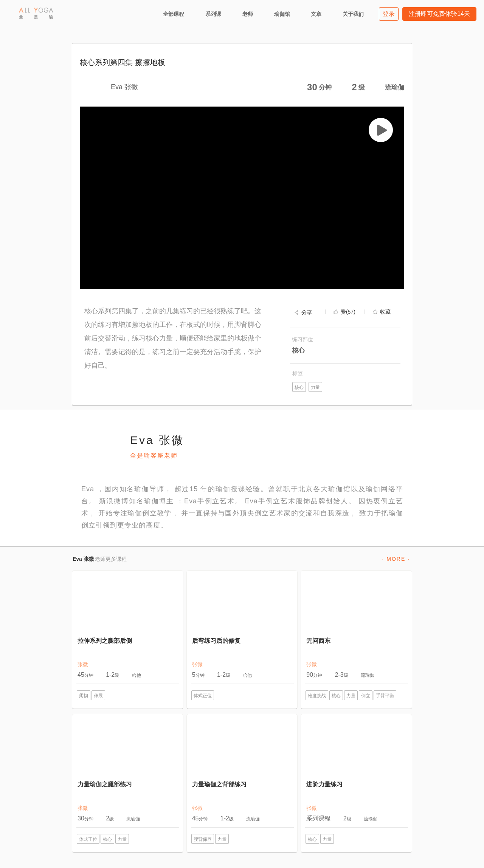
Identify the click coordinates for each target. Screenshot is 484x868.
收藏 (385, 312)
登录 (389, 14)
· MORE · (396, 559)
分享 (307, 313)
